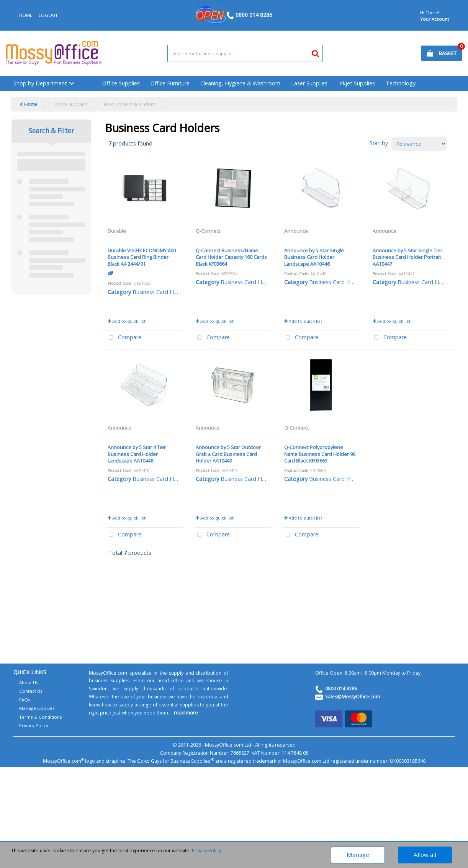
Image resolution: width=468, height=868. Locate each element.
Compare (124, 338)
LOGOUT (48, 15)
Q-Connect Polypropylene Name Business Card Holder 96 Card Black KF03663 (320, 454)
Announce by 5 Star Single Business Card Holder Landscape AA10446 (314, 257)
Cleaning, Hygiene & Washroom (240, 83)
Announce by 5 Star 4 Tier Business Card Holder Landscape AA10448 (137, 454)
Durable (117, 231)
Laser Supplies (309, 83)
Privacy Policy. (207, 851)
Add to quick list (127, 321)
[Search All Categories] (245, 53)
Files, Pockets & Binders (129, 104)
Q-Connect (208, 231)
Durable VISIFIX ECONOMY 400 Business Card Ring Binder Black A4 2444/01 (142, 257)
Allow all (425, 855)
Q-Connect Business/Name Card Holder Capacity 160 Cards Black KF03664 (231, 257)
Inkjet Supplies (357, 83)
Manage (358, 855)
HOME (26, 15)
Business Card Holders (161, 292)
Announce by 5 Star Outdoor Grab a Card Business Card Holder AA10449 (228, 454)
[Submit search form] (312, 52)
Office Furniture (170, 83)
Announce (296, 231)
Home (29, 104)
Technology (401, 83)
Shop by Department (40, 83)
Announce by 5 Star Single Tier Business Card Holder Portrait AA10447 (407, 257)
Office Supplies (121, 83)
